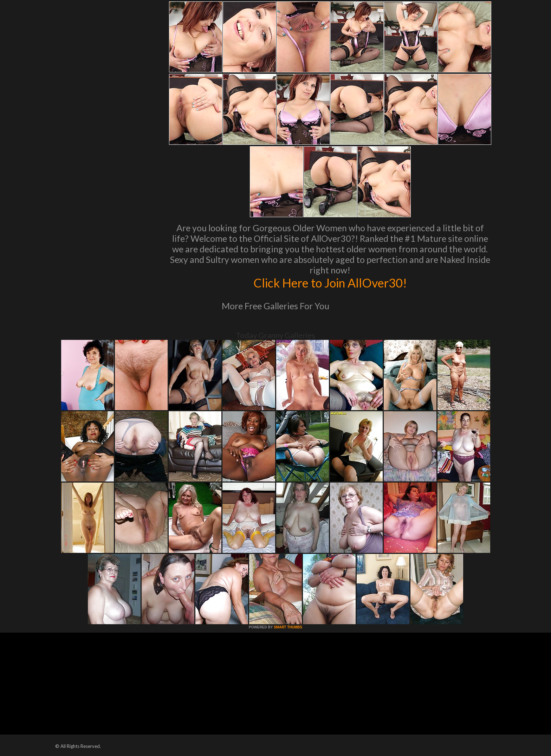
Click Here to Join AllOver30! (330, 283)
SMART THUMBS (288, 627)
